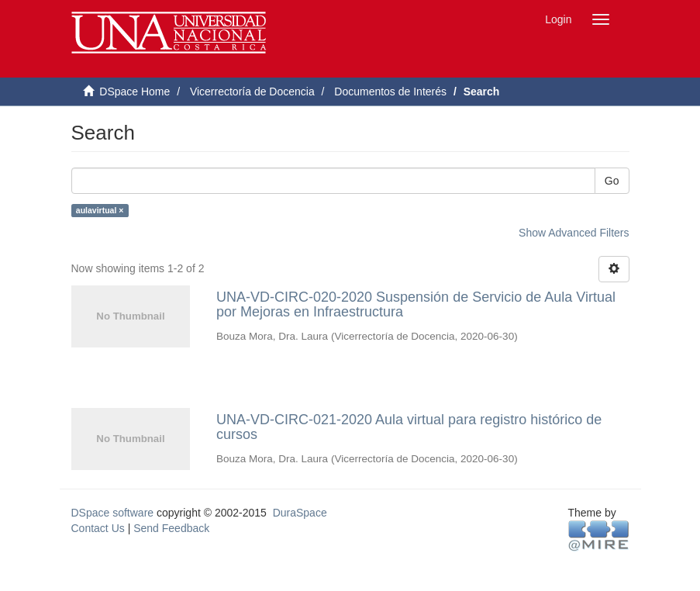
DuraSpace (300, 513)
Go (612, 181)
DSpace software (113, 513)
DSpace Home (134, 92)
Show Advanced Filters (574, 233)
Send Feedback (171, 528)
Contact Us (98, 528)
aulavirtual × (100, 210)
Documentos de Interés (390, 92)
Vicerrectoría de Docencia (252, 92)
